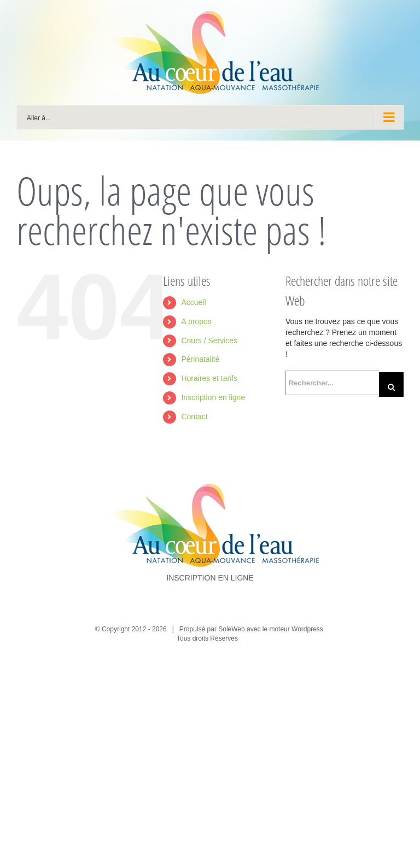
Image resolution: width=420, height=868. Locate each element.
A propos (196, 321)
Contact (194, 417)
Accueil (193, 302)
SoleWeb (231, 629)
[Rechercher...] (332, 383)
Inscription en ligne (213, 397)
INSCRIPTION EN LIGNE (210, 578)
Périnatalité (200, 359)
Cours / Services (209, 341)
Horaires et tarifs (209, 378)
